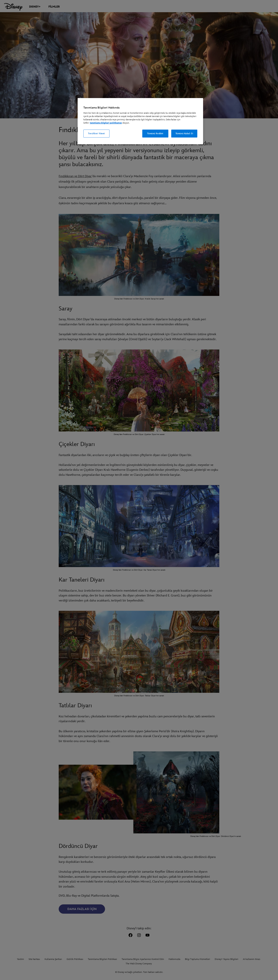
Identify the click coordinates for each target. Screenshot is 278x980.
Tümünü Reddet (155, 134)
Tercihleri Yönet (96, 134)
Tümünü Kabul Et (184, 134)
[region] (140, 121)
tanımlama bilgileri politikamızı (106, 123)
